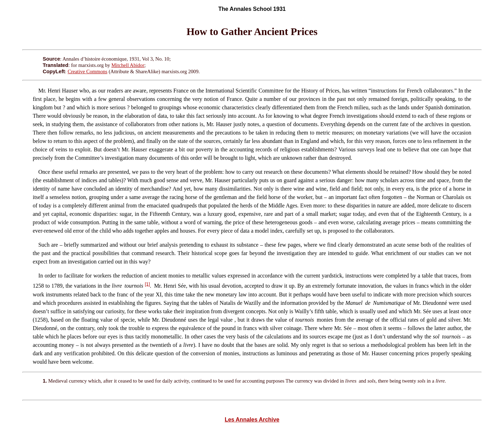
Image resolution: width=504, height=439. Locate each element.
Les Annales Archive (252, 420)
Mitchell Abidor (128, 65)
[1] (148, 284)
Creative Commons (87, 71)
